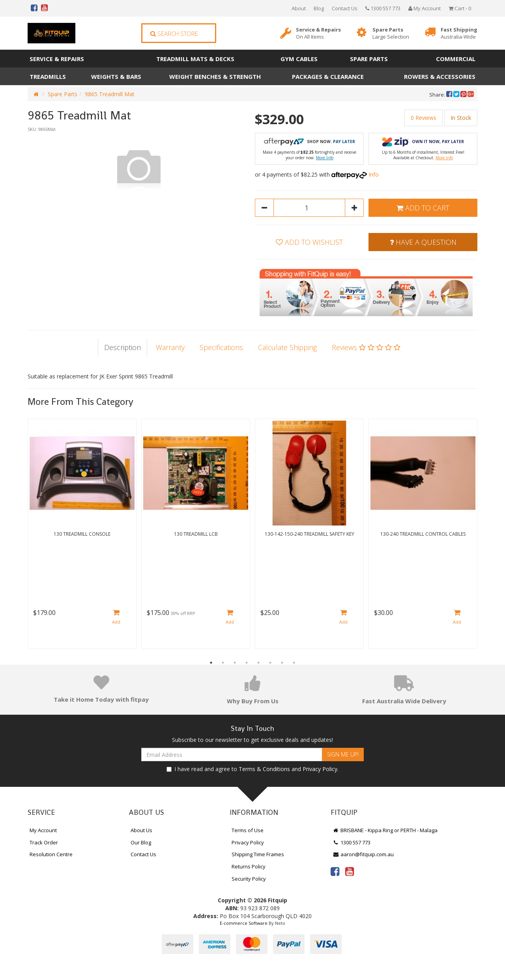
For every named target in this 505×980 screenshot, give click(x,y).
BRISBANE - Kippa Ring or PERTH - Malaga (385, 830)
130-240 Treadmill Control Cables (423, 534)
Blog (319, 8)
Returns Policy (249, 866)
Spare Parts (391, 33)
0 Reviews (424, 118)
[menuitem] (450, 95)
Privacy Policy (320, 769)
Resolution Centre (51, 854)
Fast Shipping (459, 33)
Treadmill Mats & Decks (195, 59)
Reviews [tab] (366, 347)
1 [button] (211, 663)
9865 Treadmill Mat (110, 94)
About (299, 8)
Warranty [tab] (170, 347)
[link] (335, 871)
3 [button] (235, 663)
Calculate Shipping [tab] (287, 347)
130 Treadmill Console (82, 534)
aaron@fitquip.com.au (363, 854)
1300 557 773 (383, 8)
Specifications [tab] (221, 347)
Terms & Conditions (264, 769)
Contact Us (345, 8)
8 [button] (294, 663)
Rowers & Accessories (440, 76)
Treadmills (48, 76)
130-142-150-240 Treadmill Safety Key (310, 534)
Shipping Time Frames (258, 854)
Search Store (174, 34)
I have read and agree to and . (252, 769)
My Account (43, 830)
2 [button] (223, 663)
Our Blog (141, 842)
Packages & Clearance (328, 76)
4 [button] (247, 663)
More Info (325, 158)
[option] (139, 168)
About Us (141, 830)
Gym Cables (299, 59)
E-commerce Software (244, 923)
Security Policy (249, 879)
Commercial (456, 59)
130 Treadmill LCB (196, 534)
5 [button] (258, 663)
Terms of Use (248, 830)
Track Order (44, 842)
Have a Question (423, 242)
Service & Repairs (318, 33)
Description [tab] (123, 347)
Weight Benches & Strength (215, 76)
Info (374, 174)
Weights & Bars (116, 76)
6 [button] (270, 663)
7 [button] (282, 663)
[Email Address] (232, 755)
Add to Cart (423, 208)
